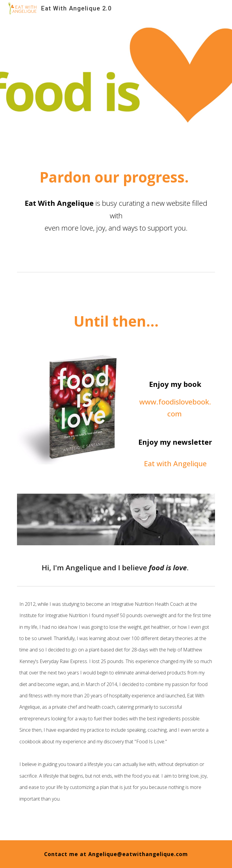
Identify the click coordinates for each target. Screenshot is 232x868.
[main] (116, 193)
